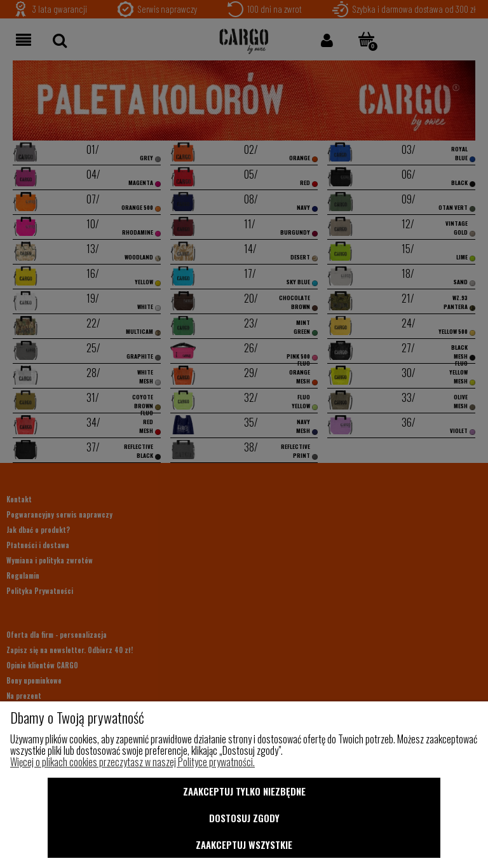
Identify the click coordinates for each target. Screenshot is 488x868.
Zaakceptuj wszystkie (244, 844)
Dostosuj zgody (244, 818)
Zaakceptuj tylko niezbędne (244, 791)
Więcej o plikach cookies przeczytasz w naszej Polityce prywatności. (132, 762)
